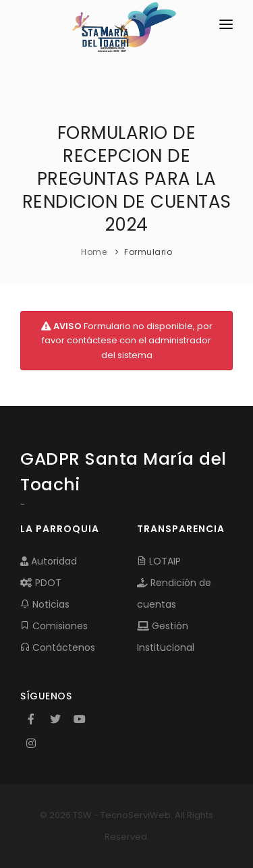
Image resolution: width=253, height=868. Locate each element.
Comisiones (54, 626)
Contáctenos (58, 647)
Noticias (45, 604)
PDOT (41, 583)
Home (94, 252)
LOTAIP (159, 561)
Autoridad (49, 561)
